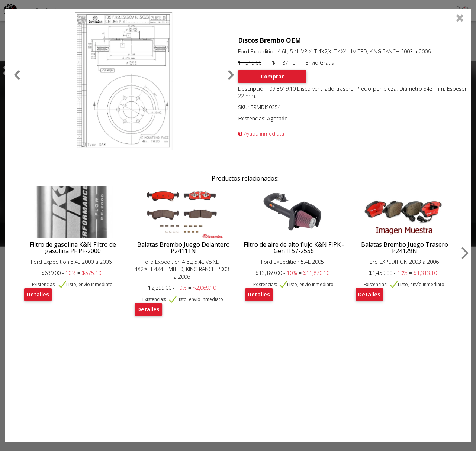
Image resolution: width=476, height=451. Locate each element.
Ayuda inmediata (261, 134)
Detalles (38, 294)
